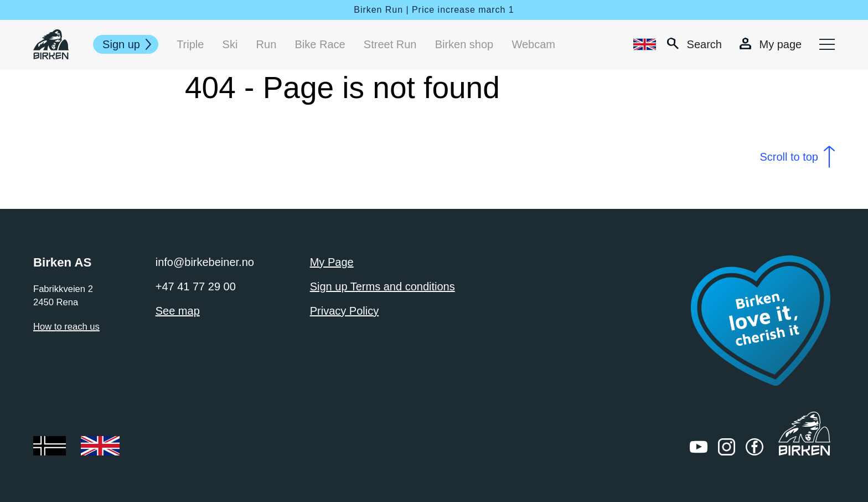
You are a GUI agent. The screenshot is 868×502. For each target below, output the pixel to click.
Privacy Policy (344, 311)
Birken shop (464, 44)
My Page (332, 262)
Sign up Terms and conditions (383, 286)
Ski (230, 44)
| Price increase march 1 (460, 10)
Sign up (121, 44)
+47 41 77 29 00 (196, 286)
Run (267, 44)
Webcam (533, 44)
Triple (190, 44)
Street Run (390, 44)
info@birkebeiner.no (205, 262)
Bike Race (320, 44)
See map (178, 311)
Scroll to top (789, 157)
